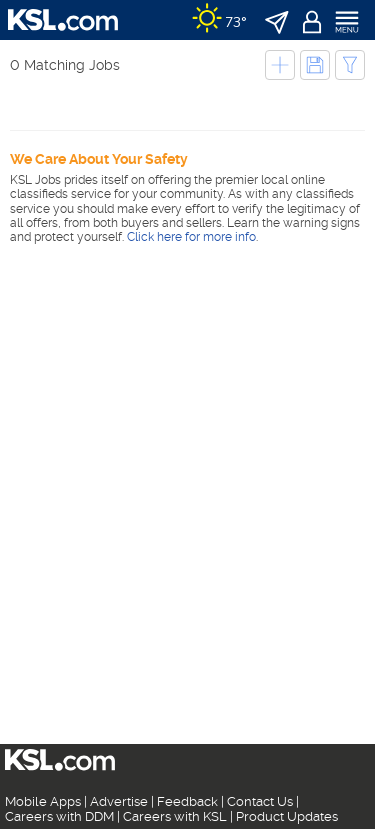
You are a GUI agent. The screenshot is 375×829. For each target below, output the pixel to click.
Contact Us (260, 801)
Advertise (119, 801)
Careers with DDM (59, 816)
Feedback (187, 801)
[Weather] (219, 20)
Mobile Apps (43, 801)
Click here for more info (191, 237)
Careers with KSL (175, 816)
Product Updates (287, 816)
